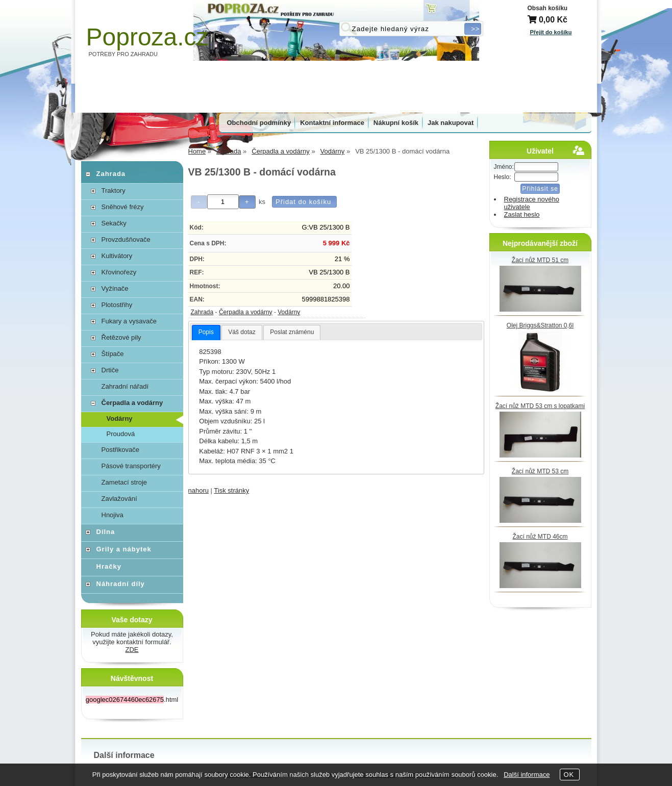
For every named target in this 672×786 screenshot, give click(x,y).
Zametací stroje (125, 482)
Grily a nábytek (124, 549)
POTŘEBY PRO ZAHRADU (123, 54)
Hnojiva (113, 515)
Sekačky (114, 223)
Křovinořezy (119, 272)
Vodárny (289, 312)
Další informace (527, 775)
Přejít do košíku (551, 32)
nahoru (198, 490)
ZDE (132, 650)
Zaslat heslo (522, 214)
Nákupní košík (396, 123)
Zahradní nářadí (125, 386)
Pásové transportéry (131, 466)
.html (132, 700)
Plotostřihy (117, 305)
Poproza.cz (147, 37)
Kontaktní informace (332, 123)
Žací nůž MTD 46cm (540, 537)
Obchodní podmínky (259, 123)
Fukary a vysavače (129, 321)
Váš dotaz (242, 332)
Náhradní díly (121, 584)
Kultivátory (117, 256)
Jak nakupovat (451, 123)
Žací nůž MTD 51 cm (540, 260)
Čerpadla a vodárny (246, 312)
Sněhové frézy (123, 207)
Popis (206, 332)
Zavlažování (119, 499)
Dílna (106, 532)
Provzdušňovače (126, 239)
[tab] (206, 333)
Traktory (114, 191)
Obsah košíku (548, 8)
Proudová (121, 434)
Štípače (113, 354)
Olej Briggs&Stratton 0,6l (540, 325)
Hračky (109, 566)
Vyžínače (115, 288)
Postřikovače (120, 450)
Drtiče (110, 370)
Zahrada (202, 312)
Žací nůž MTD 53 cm (540, 471)
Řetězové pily (121, 337)
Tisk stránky (231, 490)
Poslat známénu (292, 332)
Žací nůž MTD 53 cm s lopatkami (540, 406)
